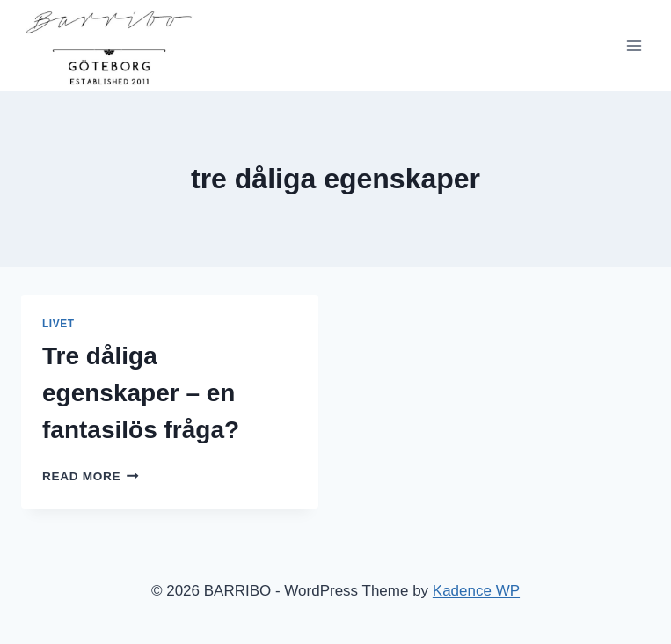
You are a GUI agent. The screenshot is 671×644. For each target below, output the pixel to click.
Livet (58, 324)
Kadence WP (476, 591)
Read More (91, 476)
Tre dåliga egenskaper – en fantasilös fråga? (141, 393)
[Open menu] (634, 45)
